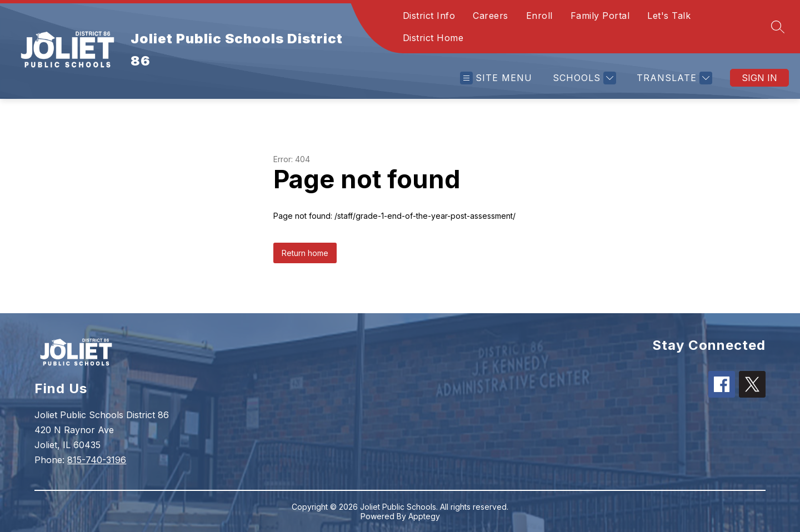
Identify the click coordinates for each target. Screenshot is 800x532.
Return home (305, 253)
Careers (491, 16)
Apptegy (424, 516)
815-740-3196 (97, 460)
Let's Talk (669, 16)
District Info (429, 16)
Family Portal (600, 16)
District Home (433, 38)
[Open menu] (496, 78)
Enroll (539, 16)
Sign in (759, 78)
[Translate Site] (673, 78)
